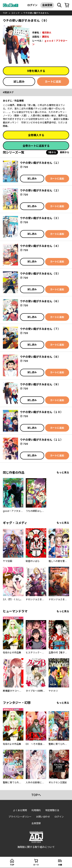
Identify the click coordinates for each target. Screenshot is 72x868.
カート (36, 865)
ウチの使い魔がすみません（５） (40, 274)
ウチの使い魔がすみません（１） (40, 163)
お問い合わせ (43, 817)
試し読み (19, 82)
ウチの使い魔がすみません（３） (40, 218)
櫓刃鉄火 (47, 33)
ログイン (32, 5)
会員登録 (47, 5)
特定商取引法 (52, 810)
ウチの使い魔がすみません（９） (40, 384)
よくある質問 (20, 810)
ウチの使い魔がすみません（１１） (41, 440)
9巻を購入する (36, 71)
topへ (36, 795)
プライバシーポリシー (20, 817)
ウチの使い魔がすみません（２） (40, 190)
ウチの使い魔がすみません (36, 13)
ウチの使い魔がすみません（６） (40, 301)
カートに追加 (53, 82)
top (5, 13)
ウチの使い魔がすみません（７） (40, 329)
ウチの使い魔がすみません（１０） (41, 412)
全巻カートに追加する (36, 146)
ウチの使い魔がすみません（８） (40, 357)
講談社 (46, 37)
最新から (65, 152)
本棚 (60, 865)
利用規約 (36, 810)
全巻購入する (36, 135)
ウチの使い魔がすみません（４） (40, 246)
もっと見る (63, 472)
